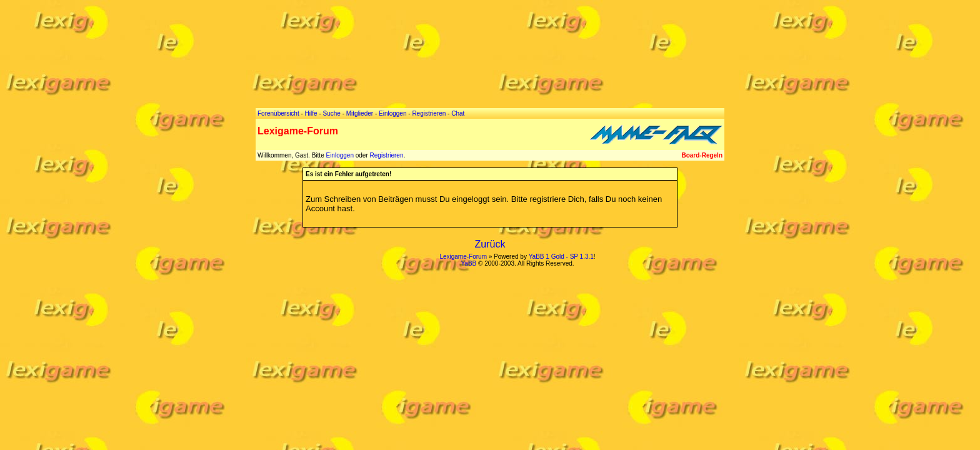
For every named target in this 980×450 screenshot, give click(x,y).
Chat (458, 113)
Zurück (490, 244)
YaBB (468, 263)
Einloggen (339, 155)
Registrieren (387, 155)
